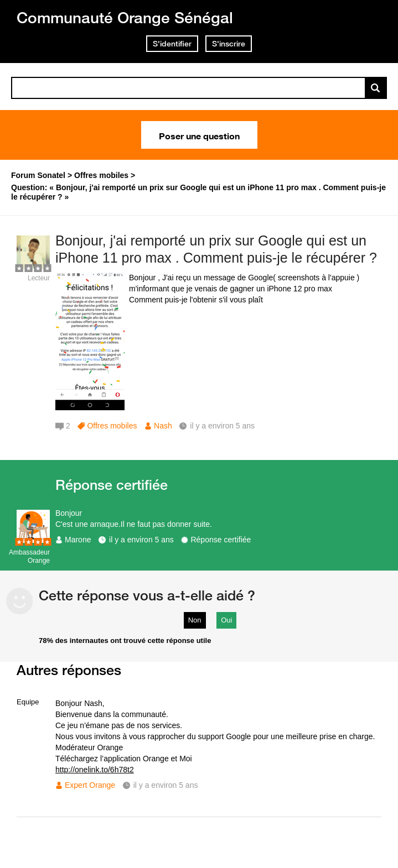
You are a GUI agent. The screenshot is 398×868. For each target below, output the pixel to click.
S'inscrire (229, 44)
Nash (163, 426)
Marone (78, 540)
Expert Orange (90, 785)
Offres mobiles (112, 426)
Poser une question (199, 135)
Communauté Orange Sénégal (125, 17)
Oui (226, 620)
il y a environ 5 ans (141, 540)
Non (195, 620)
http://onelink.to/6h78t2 (95, 770)
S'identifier (172, 44)
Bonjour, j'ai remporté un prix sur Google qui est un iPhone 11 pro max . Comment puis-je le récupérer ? (216, 249)
